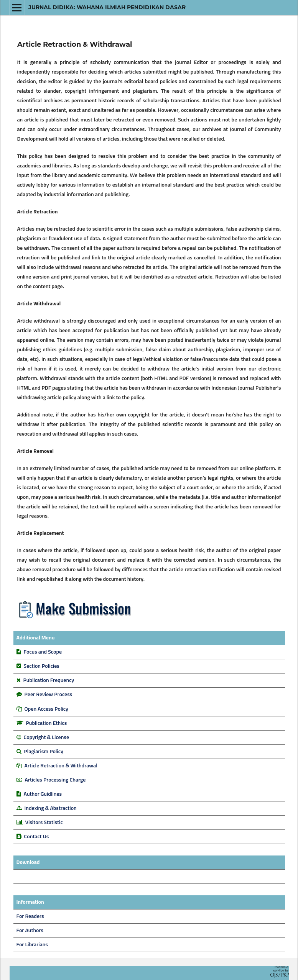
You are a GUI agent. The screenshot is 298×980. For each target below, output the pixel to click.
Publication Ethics (47, 723)
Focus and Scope (43, 652)
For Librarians (32, 945)
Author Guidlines (43, 794)
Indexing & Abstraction (51, 808)
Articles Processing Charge (55, 780)
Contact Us (37, 837)
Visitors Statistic (44, 823)
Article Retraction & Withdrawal (61, 766)
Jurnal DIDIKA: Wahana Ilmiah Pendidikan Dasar (107, 7)
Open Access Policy (46, 709)
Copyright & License (46, 737)
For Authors (30, 931)
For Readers (30, 916)
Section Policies (42, 666)
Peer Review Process (49, 695)
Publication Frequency (49, 680)
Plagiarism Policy (44, 752)
